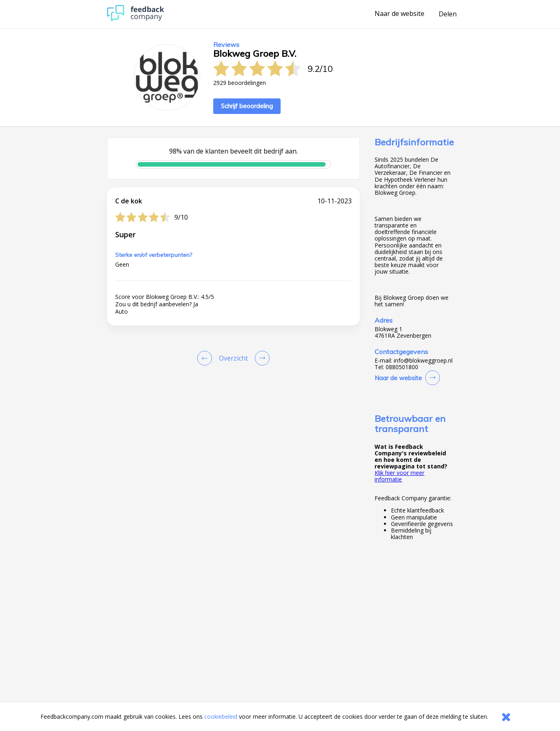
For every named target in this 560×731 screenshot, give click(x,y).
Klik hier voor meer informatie (399, 476)
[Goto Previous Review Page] (206, 358)
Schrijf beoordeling (247, 106)
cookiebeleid (221, 717)
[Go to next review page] (261, 358)
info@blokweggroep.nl (423, 361)
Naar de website (399, 14)
